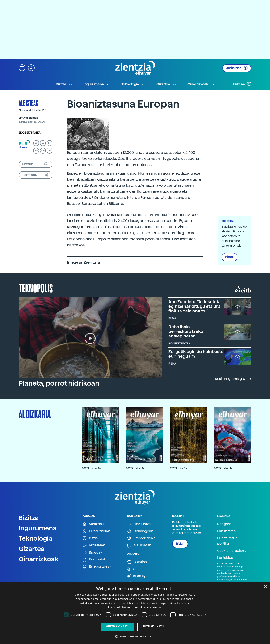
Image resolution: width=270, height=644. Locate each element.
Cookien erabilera (232, 551)
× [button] (265, 587)
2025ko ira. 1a (178, 468)
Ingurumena (38, 528)
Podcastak (94, 560)
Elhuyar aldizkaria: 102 (32, 110)
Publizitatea (226, 531)
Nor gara (224, 524)
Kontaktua (225, 558)
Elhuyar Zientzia (29, 118)
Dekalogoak (140, 531)
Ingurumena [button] (97, 84)
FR (50, 143)
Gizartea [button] (166, 84)
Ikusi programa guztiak (233, 379)
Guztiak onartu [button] (118, 626)
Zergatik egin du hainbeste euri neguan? (196, 354)
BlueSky (136, 576)
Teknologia (36, 538)
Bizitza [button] (64, 84)
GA (50, 151)
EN (36, 151)
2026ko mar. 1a (91, 468)
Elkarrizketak (96, 531)
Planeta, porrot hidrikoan (59, 383)
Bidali (229, 257)
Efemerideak (141, 538)
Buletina (242, 84)
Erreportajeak (97, 567)
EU (36, 143)
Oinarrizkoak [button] (201, 84)
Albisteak (28, 103)
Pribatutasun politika (227, 541)
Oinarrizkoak (39, 559)
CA (43, 151)
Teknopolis (36, 288)
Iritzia (90, 538)
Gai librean (139, 545)
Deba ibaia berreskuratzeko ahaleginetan (186, 331)
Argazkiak (94, 545)
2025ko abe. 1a (135, 468)
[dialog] (135, 613)
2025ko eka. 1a (223, 468)
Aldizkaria (237, 68)
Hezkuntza (139, 524)
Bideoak (92, 553)
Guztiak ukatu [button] (153, 626)
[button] (22, 67)
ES (43, 143)
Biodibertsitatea (29, 133)
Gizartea (32, 549)
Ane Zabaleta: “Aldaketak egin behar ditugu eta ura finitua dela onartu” (195, 306)
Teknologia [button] (133, 84)
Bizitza (29, 518)
